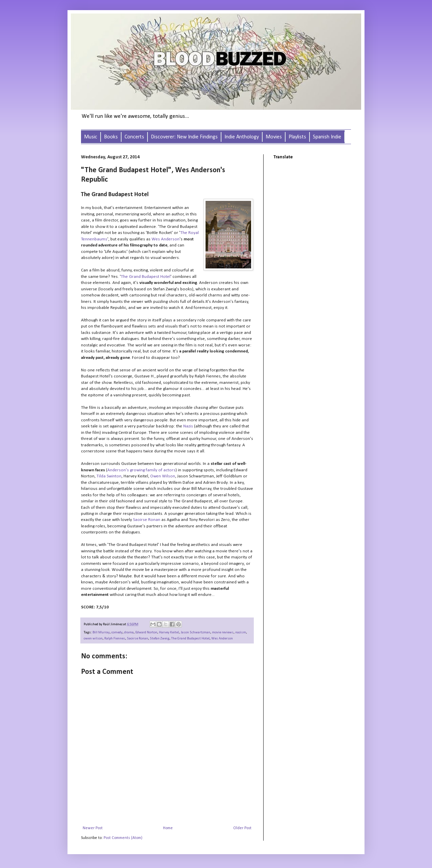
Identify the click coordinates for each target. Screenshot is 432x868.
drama (129, 633)
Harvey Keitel (169, 633)
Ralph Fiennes (115, 639)
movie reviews (223, 633)
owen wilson (93, 639)
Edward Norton (146, 633)
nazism (241, 633)
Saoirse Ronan (138, 639)
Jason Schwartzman (195, 633)
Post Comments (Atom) (123, 838)
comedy (117, 633)
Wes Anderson (222, 639)
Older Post (242, 828)
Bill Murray (101, 633)
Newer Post (93, 828)
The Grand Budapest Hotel (190, 639)
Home (168, 828)
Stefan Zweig (160, 639)
